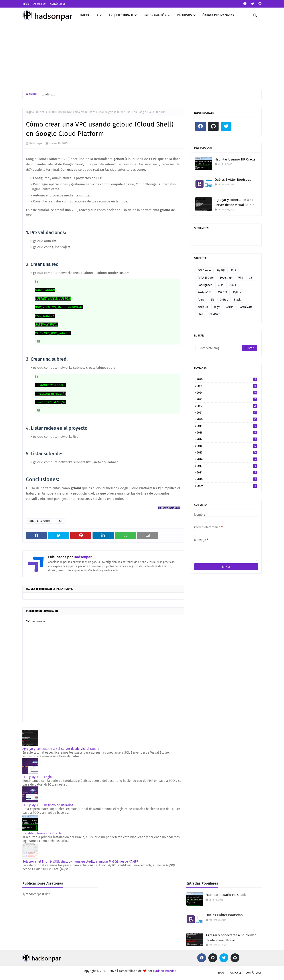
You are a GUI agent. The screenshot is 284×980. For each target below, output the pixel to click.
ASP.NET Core (206, 278)
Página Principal (36, 112)
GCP (60, 521)
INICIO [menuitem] (85, 15)
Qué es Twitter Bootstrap (233, 180)
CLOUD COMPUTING (59, 112)
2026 (227, 379)
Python (237, 292)
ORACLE (233, 285)
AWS (240, 278)
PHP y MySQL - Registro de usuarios (48, 805)
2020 (227, 419)
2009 (227, 486)
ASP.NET (222, 292)
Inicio (26, 4)
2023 (227, 399)
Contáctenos (58, 4)
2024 (227, 393)
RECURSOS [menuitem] (184, 15)
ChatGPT (215, 314)
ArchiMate (246, 307)
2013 (227, 466)
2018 (227, 433)
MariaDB (203, 307)
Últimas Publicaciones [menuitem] (218, 15)
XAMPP (230, 307)
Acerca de (40, 4)
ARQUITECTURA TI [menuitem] (121, 15)
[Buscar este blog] (218, 348)
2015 (227, 452)
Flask (237, 300)
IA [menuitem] (97, 15)
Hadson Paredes (165, 971)
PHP (234, 270)
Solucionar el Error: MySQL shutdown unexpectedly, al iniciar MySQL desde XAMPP (80, 862)
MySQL (221, 270)
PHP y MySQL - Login (37, 777)
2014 (227, 459)
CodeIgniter (205, 285)
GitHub (224, 300)
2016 (227, 446)
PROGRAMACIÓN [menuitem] (155, 15)
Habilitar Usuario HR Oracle (42, 833)
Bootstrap (226, 278)
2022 (227, 406)
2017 (227, 439)
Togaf (217, 307)
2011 (227, 472)
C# (250, 278)
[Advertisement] (142, 57)
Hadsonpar (36, 143)
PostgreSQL (205, 292)
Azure (201, 300)
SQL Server (204, 270)
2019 (227, 426)
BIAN (201, 314)
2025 (227, 386)
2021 (227, 413)
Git (212, 300)
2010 (227, 479)
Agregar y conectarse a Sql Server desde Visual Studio (61, 749)
